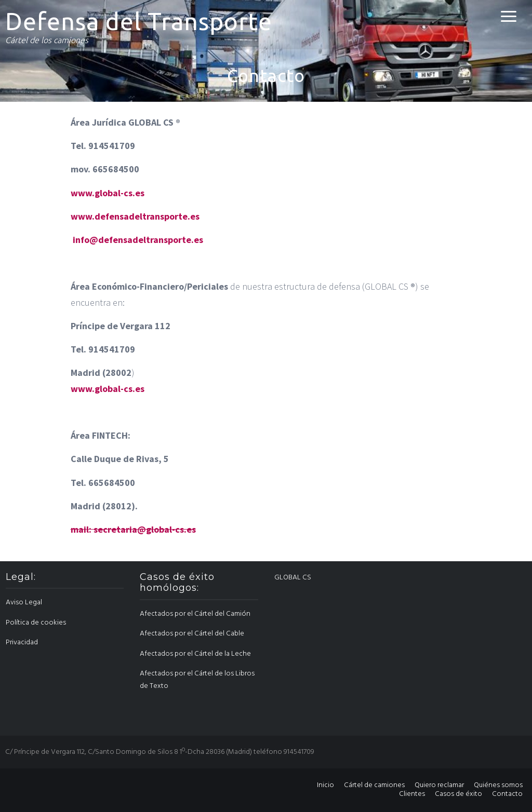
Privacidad (22, 642)
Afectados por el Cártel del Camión (195, 614)
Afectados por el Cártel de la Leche (195, 654)
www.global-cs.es (108, 193)
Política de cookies (36, 623)
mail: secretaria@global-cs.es (133, 529)
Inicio (325, 785)
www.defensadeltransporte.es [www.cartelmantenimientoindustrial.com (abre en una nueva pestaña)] (135, 216)
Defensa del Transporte (139, 21)
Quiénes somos (498, 785)
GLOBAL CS (293, 578)
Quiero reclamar (439, 785)
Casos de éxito (458, 794)
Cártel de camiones (374, 785)
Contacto (507, 794)
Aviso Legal (24, 603)
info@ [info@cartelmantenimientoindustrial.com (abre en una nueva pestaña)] (85, 240)
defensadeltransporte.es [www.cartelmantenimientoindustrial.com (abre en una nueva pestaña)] (151, 240)
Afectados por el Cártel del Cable (192, 634)
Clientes (412, 794)
